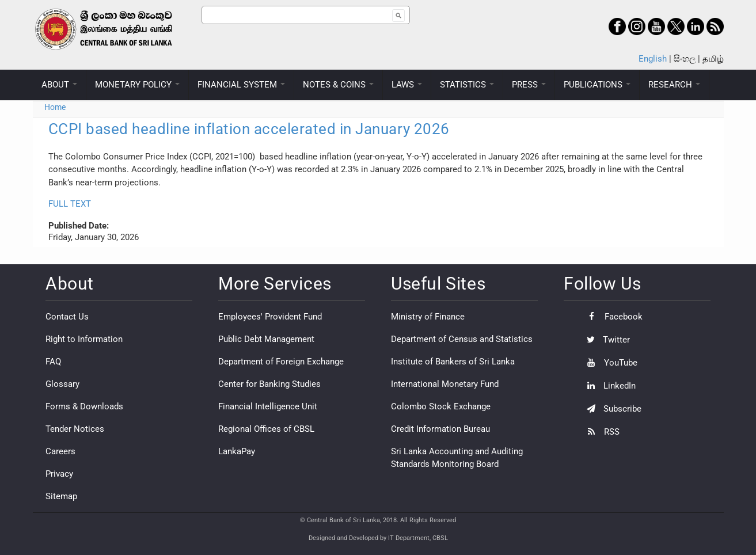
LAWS (407, 85)
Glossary (62, 384)
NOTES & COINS (338, 85)
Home (55, 107)
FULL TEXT (70, 204)
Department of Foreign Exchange (281, 362)
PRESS (529, 85)
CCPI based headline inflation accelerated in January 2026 (249, 129)
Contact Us (67, 317)
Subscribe (611, 409)
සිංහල (685, 59)
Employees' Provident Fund (270, 317)
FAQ (53, 362)
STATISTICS (467, 85)
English (653, 59)
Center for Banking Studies (269, 384)
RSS (600, 432)
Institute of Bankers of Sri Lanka (453, 362)
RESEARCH (674, 85)
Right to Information (84, 339)
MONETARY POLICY (137, 85)
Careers (60, 451)
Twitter (605, 340)
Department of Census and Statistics (462, 339)
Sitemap (61, 496)
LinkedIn (608, 386)
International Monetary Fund (445, 384)
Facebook (612, 317)
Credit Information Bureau (440, 429)
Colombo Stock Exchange (441, 406)
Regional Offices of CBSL (266, 429)
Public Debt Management (266, 339)
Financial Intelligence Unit (268, 406)
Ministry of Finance (428, 317)
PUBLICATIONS (597, 85)
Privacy (59, 474)
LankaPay (237, 451)
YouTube (609, 363)
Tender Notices (75, 429)
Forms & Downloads (84, 406)
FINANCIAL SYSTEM (241, 85)
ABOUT (59, 85)
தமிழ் (713, 59)
